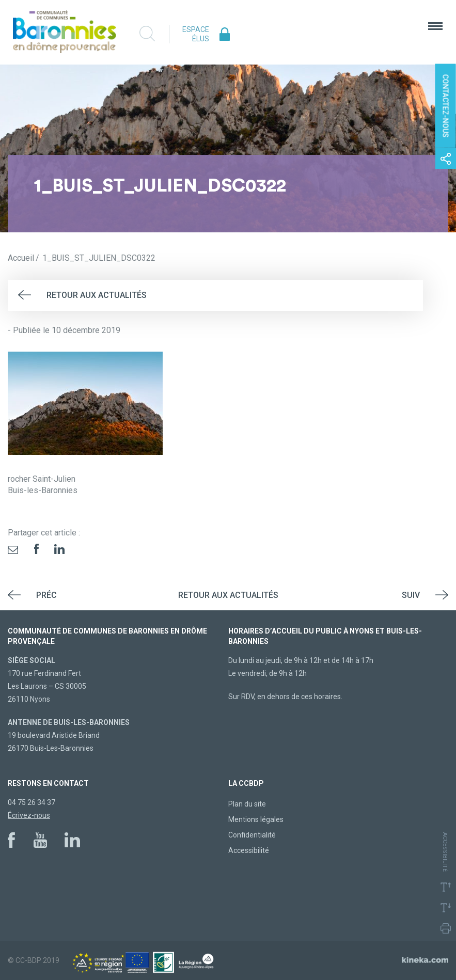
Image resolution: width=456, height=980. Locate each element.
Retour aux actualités (97, 295)
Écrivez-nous (29, 815)
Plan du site (247, 804)
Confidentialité (252, 835)
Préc (46, 595)
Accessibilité (249, 850)
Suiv (411, 595)
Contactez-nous (446, 106)
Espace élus (196, 34)
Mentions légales (256, 819)
